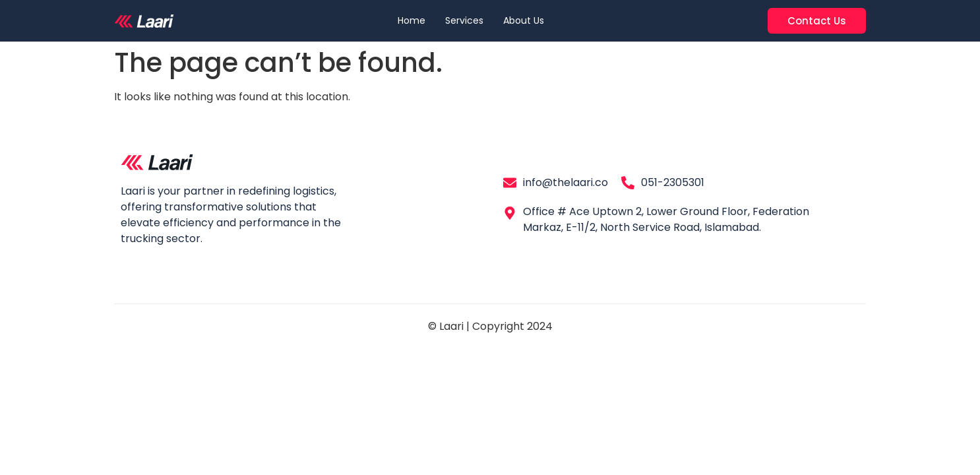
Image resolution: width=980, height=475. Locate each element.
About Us (524, 20)
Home (412, 20)
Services (464, 20)
